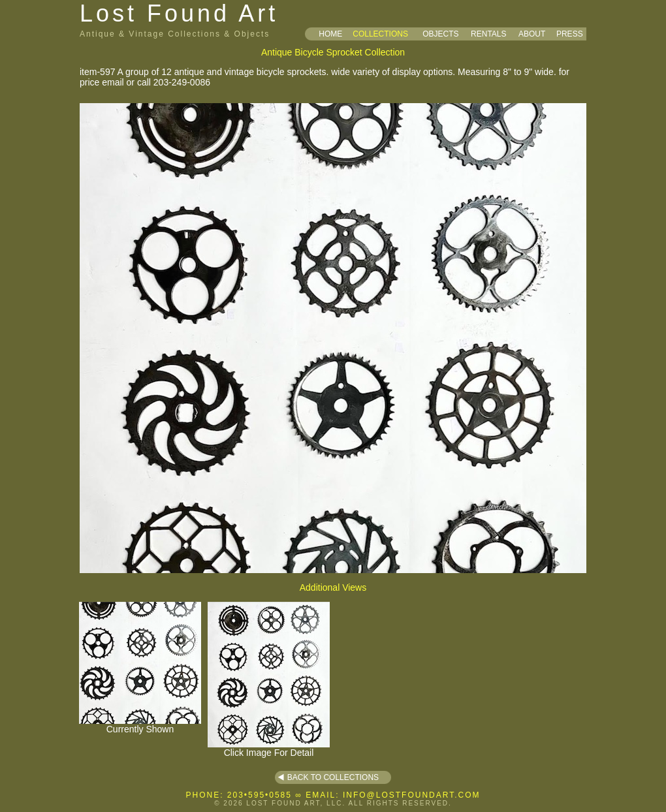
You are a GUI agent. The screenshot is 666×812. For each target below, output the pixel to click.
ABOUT (532, 34)
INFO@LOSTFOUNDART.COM (412, 795)
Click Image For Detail (269, 748)
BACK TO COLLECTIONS (333, 777)
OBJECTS (440, 34)
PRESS (570, 34)
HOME (330, 34)
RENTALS (488, 34)
